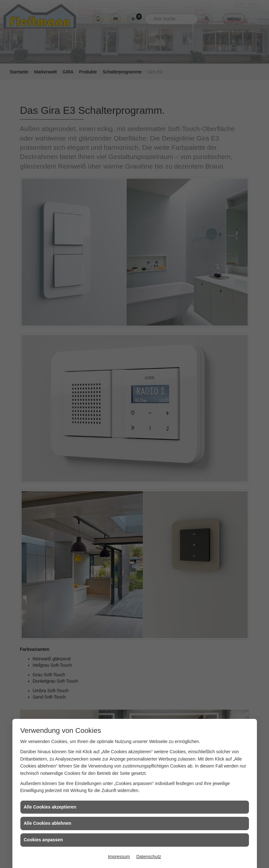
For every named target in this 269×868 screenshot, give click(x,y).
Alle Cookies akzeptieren (50, 807)
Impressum (119, 857)
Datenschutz (149, 857)
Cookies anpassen (43, 840)
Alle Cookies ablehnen (48, 823)
